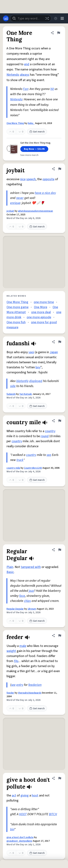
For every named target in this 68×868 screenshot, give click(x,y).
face (22, 596)
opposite (48, 179)
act (14, 795)
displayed (36, 381)
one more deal (41, 312)
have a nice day (45, 193)
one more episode (39, 317)
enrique (15, 203)
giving (25, 795)
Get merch (37, 132)
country (50, 431)
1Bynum (32, 609)
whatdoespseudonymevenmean (35, 211)
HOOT (23, 814)
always (25, 75)
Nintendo (13, 75)
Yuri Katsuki (26, 394)
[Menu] (62, 18)
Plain (10, 567)
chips (27, 601)
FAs (16, 661)
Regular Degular (15, 609)
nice (23, 179)
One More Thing (15, 123)
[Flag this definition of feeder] (60, 636)
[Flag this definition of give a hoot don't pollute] (60, 778)
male (23, 646)
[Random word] (47, 18)
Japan (54, 352)
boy (38, 367)
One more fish (16, 322)
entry (20, 685)
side (13, 386)
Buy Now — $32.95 (34, 149)
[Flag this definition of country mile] (60, 421)
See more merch (29, 155)
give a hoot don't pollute (20, 837)
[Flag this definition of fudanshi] (60, 342)
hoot (35, 795)
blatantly (22, 381)
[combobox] (31, 18)
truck (20, 460)
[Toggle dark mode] (56, 18)
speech (31, 179)
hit (52, 89)
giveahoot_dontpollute (19, 841)
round (45, 436)
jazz (31, 591)
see (49, 455)
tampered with (31, 567)
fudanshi (11, 394)
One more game (17, 307)
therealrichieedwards (30, 693)
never (20, 198)
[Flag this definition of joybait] (60, 169)
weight (11, 651)
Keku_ (31, 123)
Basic (10, 572)
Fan (26, 89)
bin (12, 829)
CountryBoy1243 (33, 468)
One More (41, 307)
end (27, 64)
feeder (10, 693)
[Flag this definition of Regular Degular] (60, 550)
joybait (10, 211)
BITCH (53, 814)
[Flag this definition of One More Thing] (59, 33)
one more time (44, 302)
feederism (35, 685)
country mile (13, 468)
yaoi (31, 352)
